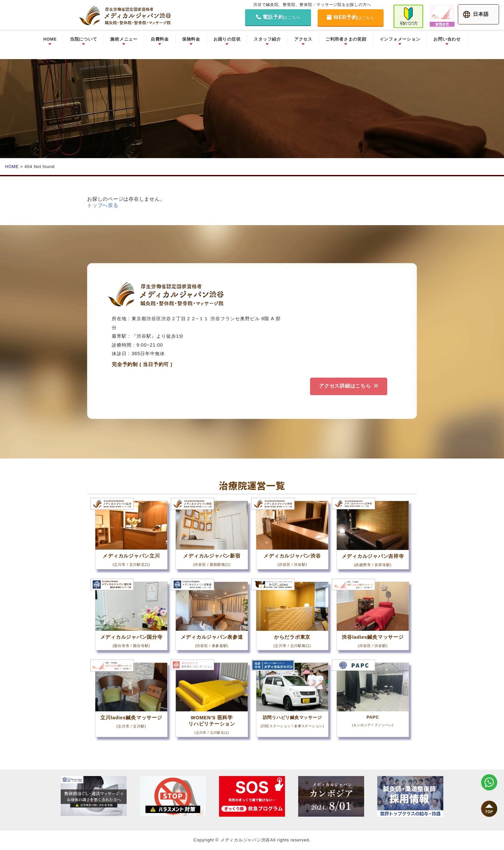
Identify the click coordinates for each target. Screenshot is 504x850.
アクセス (303, 39)
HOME (50, 39)
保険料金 (191, 39)
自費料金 (160, 39)
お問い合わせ (447, 39)
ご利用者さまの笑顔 (346, 39)
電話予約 (278, 17)
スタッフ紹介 (267, 39)
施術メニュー (124, 39)
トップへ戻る (103, 205)
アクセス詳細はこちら (344, 386)
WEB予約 (351, 17)
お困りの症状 (227, 39)
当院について (84, 39)
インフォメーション (400, 39)
